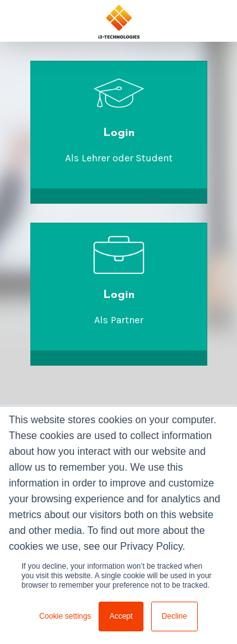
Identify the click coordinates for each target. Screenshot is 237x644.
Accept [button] (121, 616)
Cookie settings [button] (65, 616)
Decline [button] (174, 616)
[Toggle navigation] (216, 20)
